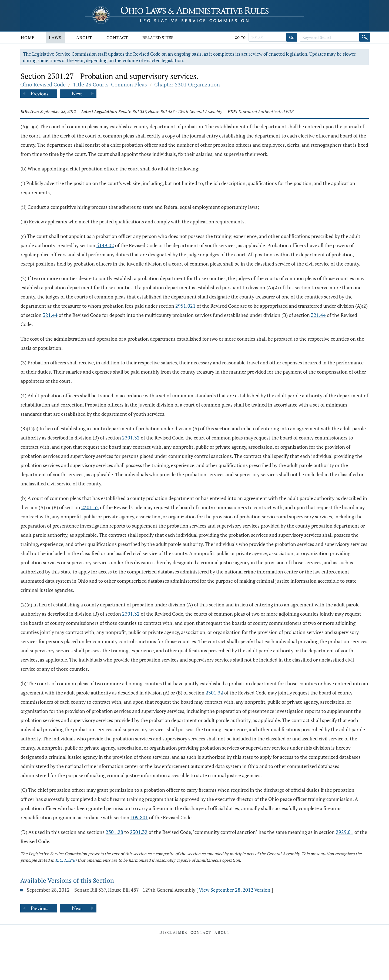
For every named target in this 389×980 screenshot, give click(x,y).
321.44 (50, 315)
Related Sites (158, 38)
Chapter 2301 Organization (187, 84)
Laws (55, 38)
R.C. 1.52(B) (66, 860)
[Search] (365, 37)
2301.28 (114, 832)
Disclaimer (173, 932)
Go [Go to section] (292, 37)
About (84, 38)
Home (28, 38)
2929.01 (345, 832)
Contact (117, 38)
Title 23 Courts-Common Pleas (110, 84)
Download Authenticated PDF (266, 111)
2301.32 (131, 438)
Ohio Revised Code (43, 84)
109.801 (139, 817)
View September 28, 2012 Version (235, 890)
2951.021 (185, 306)
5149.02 (105, 245)
